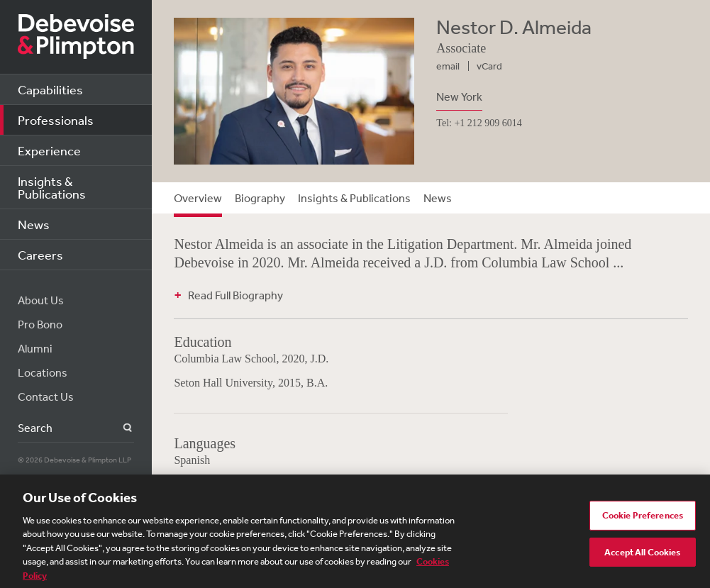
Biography (260, 198)
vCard (489, 66)
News (34, 224)
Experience (49, 150)
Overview (198, 198)
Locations (43, 372)
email (448, 66)
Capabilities (50, 89)
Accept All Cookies (642, 556)
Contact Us (46, 396)
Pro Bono (40, 324)
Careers (40, 255)
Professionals (56, 120)
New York (459, 96)
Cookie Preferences (643, 520)
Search (120, 428)
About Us (41, 300)
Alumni (35, 348)
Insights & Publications (52, 187)
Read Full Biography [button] (235, 295)
